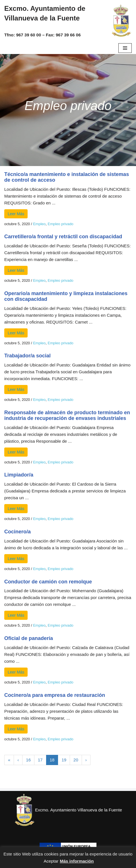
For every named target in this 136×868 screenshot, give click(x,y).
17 (40, 760)
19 (64, 760)
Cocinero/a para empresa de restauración (55, 695)
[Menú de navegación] (125, 48)
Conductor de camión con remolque (48, 582)
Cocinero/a (17, 532)
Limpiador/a (19, 475)
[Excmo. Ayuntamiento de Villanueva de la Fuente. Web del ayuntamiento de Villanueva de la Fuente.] (121, 21)
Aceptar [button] (51, 861)
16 (28, 760)
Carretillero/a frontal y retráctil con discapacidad (63, 237)
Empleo (39, 224)
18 (52, 760)
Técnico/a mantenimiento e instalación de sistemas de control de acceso (67, 177)
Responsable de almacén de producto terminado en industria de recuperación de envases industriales (67, 415)
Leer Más (16, 214)
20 (76, 760)
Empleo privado (61, 224)
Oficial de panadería (29, 638)
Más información (77, 861)
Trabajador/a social (27, 356)
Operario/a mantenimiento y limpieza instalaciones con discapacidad (66, 296)
